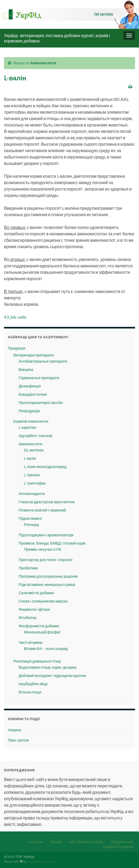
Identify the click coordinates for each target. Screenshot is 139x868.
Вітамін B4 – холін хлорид (46, 649)
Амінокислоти (43, 63)
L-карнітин (27, 427)
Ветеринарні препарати (33, 355)
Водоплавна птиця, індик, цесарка (48, 667)
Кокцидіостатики (33, 394)
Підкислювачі (30, 518)
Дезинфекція (30, 386)
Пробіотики (28, 568)
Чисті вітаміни (31, 642)
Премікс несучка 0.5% (43, 549)
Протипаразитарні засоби (41, 403)
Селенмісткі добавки (36, 593)
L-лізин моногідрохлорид (45, 467)
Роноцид (31, 524)
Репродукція (29, 411)
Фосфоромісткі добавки (39, 626)
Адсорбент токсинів (35, 436)
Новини (15, 730)
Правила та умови (118, 847)
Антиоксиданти (32, 494)
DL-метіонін (34, 450)
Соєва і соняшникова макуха (43, 601)
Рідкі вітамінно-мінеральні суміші (47, 584)
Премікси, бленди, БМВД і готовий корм (52, 543)
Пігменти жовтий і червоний (42, 510)
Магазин (36, 842)
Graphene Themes (41, 861)
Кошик (56, 842)
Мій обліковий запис (86, 842)
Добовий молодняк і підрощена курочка (52, 675)
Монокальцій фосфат (42, 632)
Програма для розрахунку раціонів (48, 576)
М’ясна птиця (30, 692)
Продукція (17, 348)
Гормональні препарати (39, 378)
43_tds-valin (15, 317)
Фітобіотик (28, 618)
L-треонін (32, 475)
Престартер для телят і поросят (46, 560)
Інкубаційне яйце (33, 684)
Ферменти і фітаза (34, 609)
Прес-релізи (18, 740)
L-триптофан (35, 483)
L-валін (30, 458)
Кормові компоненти (31, 421)
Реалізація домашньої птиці (37, 661)
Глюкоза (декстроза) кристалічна (47, 502)
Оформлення (122, 842)
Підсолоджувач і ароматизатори (46, 535)
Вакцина (26, 369)
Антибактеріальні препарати (43, 361)
